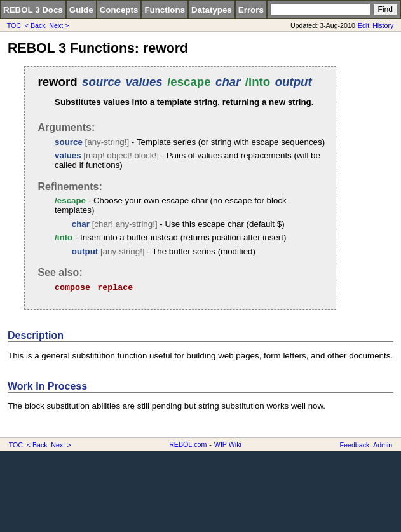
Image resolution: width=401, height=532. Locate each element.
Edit (364, 25)
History (383, 25)
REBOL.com (188, 444)
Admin (383, 445)
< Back (35, 25)
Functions (165, 10)
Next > (59, 25)
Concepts (119, 10)
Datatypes (212, 10)
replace (115, 288)
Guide (81, 10)
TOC (14, 25)
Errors (251, 10)
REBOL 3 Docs (33, 10)
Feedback (355, 445)
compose (72, 288)
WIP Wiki (228, 444)
